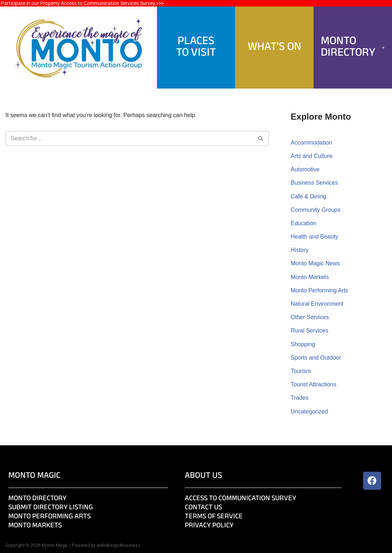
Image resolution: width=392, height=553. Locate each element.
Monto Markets (310, 277)
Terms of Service (214, 517)
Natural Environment (317, 304)
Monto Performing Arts (319, 290)
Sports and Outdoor (316, 358)
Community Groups (316, 210)
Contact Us (203, 508)
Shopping (303, 344)
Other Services (310, 317)
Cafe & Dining (309, 196)
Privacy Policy (209, 526)
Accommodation (312, 143)
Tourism (301, 371)
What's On (274, 47)
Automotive (305, 169)
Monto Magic (34, 476)
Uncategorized (309, 411)
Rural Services (310, 331)
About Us (204, 476)
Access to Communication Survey (240, 499)
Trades (300, 398)
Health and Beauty (315, 237)
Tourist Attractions (314, 384)
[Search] (129, 138)
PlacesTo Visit (196, 47)
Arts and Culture (312, 156)
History (300, 250)
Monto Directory (353, 47)
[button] (353, 47)
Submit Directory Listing (51, 508)
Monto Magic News (315, 263)
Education (304, 223)
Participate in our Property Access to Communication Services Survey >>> (82, 3)
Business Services (314, 183)
